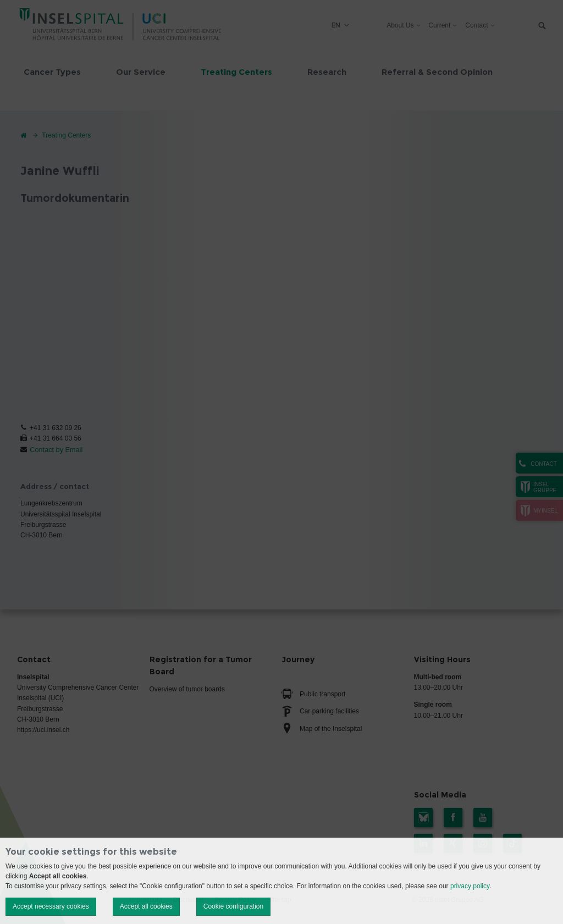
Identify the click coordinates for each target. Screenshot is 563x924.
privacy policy (470, 886)
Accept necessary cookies (51, 906)
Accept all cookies (146, 906)
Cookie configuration (233, 906)
